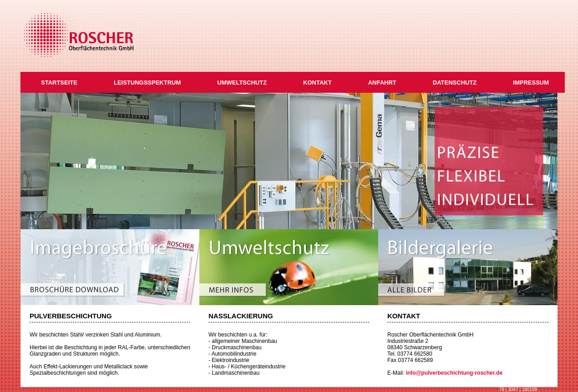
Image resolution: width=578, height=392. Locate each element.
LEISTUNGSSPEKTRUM (147, 83)
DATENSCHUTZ (455, 83)
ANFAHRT (382, 83)
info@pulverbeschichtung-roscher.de (454, 373)
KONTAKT (317, 83)
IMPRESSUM (531, 83)
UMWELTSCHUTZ (242, 83)
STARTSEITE (59, 83)
